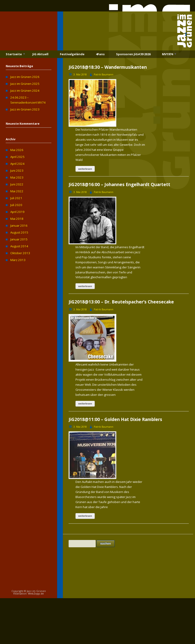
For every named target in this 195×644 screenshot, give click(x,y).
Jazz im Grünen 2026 (25, 77)
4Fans (100, 54)
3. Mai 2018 (80, 74)
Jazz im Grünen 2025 (25, 84)
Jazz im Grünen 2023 (25, 109)
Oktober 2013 (20, 253)
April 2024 (17, 164)
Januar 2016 (19, 226)
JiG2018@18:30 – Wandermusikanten (108, 67)
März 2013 (18, 260)
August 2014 (19, 246)
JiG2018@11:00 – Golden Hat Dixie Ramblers (115, 419)
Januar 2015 (19, 239)
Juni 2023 (17, 171)
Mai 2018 (17, 219)
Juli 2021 (16, 198)
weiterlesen (85, 169)
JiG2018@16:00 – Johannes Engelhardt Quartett (119, 184)
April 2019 (17, 212)
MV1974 (167, 54)
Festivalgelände (72, 54)
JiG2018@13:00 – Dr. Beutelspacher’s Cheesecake (121, 302)
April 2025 (17, 157)
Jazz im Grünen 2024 (25, 91)
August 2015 (19, 232)
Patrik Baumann (104, 74)
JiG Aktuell (40, 54)
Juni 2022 (17, 184)
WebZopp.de (36, 593)
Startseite (14, 54)
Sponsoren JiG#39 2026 (133, 54)
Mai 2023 (17, 177)
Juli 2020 (16, 205)
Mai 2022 (17, 191)
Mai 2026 (17, 150)
